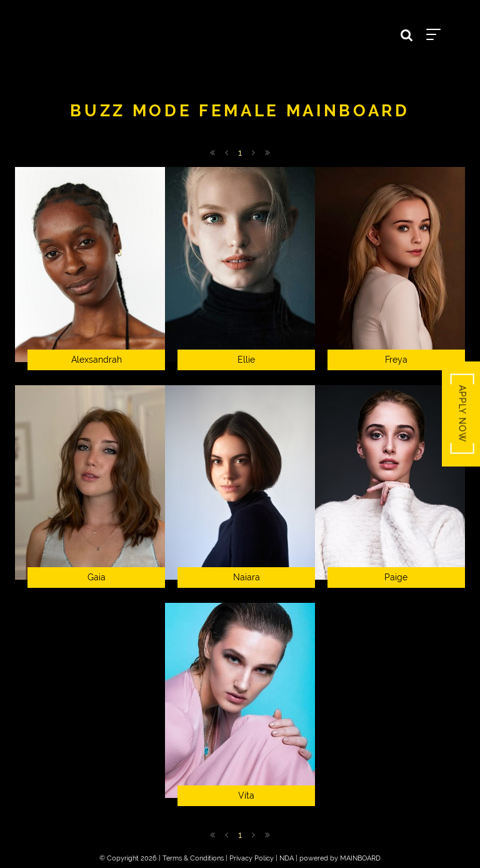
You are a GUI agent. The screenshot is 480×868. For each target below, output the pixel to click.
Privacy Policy (252, 858)
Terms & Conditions (193, 858)
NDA (287, 858)
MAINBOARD (360, 858)
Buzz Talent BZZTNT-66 (240, 32)
